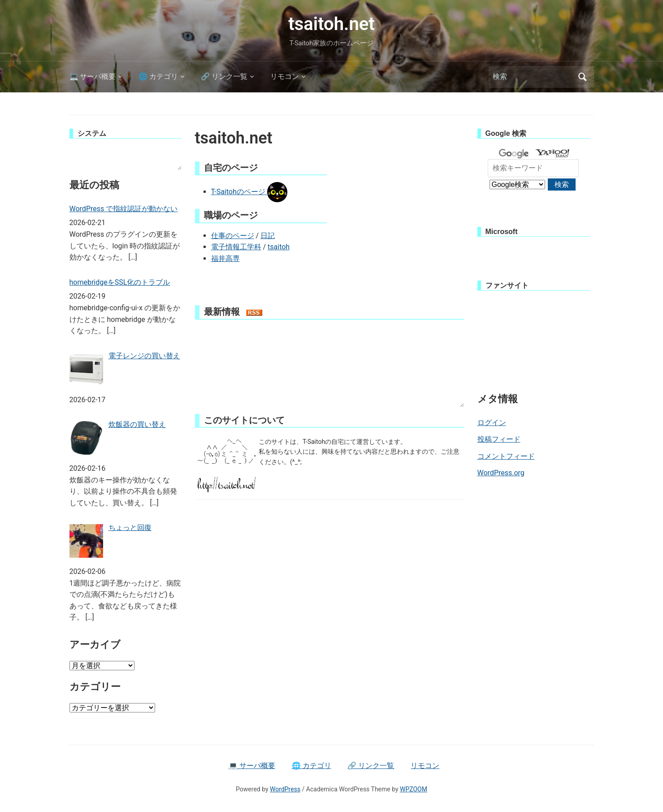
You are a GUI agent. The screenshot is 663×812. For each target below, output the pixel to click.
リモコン (285, 76)
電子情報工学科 (236, 247)
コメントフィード (506, 456)
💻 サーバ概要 (93, 76)
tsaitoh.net (331, 24)
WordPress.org (501, 473)
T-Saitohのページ (249, 192)
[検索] (533, 77)
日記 (268, 236)
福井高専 (225, 258)
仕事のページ (233, 236)
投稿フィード (499, 439)
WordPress (285, 789)
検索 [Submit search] (583, 77)
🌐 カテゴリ (158, 76)
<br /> (126, 159)
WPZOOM (414, 789)
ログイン (492, 423)
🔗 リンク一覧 (224, 76)
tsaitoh (279, 247)
